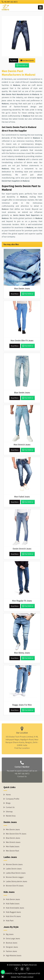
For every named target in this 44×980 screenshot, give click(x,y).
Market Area (11, 816)
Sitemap (9, 812)
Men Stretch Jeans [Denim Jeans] (13, 842)
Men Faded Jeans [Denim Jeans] (13, 847)
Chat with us (22, 65)
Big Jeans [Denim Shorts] (10, 934)
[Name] (40, 7)
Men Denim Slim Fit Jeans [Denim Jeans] (16, 834)
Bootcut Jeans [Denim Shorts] (12, 943)
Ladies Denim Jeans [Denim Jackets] (14, 869)
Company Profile (13, 799)
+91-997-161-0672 (10, 2)
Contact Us (22, 778)
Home (8, 795)
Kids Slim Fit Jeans (13, 916)
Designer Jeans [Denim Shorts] (12, 947)
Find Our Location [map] (22, 747)
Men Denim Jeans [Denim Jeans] (13, 830)
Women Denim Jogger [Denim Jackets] (15, 877)
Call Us (14, 60)
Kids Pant (10, 921)
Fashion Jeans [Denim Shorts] (11, 951)
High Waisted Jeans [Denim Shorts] (14, 956)
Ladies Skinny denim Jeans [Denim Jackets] (16, 881)
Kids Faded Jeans (13, 904)
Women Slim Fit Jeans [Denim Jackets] (15, 886)
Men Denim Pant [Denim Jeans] (12, 851)
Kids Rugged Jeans (13, 912)
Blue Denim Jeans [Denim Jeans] (13, 838)
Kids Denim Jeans (13, 899)
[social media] (16, 969)
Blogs (8, 803)
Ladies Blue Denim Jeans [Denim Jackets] (16, 873)
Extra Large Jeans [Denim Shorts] (13, 939)
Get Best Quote (27, 60)
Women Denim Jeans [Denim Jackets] (14, 864)
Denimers (17, 965)
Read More (15, 294)
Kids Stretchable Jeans (15, 908)
